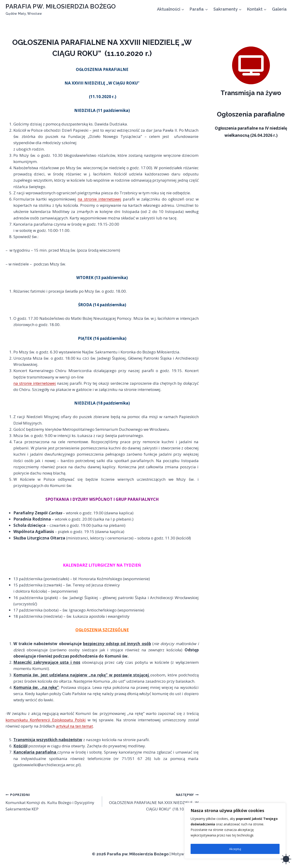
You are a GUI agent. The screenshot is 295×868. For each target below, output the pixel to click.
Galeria (279, 9)
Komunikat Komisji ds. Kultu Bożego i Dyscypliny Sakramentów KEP (52, 801)
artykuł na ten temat (74, 726)
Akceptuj (235, 849)
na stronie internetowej (99, 199)
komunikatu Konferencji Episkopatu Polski (46, 720)
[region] (235, 832)
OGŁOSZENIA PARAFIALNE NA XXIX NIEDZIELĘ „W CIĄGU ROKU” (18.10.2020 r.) (152, 801)
